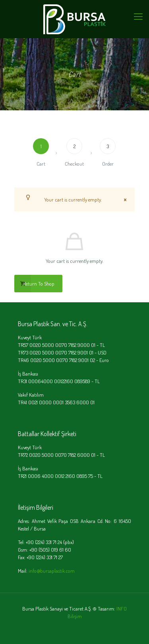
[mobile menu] (138, 16)
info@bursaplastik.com (52, 571)
